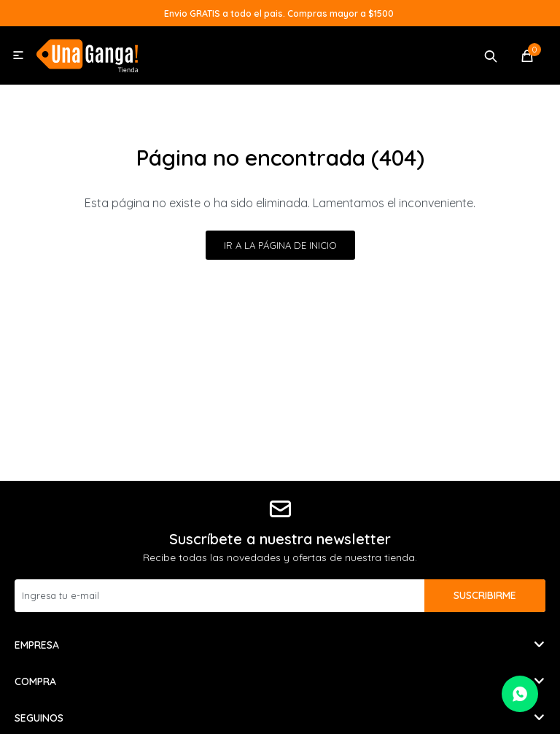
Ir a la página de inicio (280, 245)
